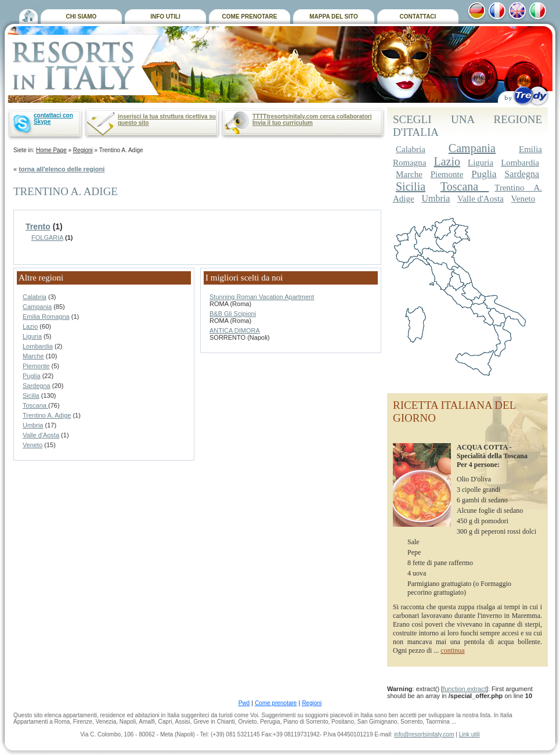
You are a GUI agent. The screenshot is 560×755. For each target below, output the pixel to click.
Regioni (83, 150)
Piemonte (36, 366)
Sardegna (37, 386)
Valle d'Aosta (41, 435)
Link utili (469, 734)
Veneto (32, 445)
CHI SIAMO (82, 17)
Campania (37, 307)
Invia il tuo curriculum (283, 123)
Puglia (32, 376)
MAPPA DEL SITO (334, 17)
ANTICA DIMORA (235, 330)
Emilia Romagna (46, 317)
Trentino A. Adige (47, 415)
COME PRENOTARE (250, 17)
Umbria (33, 425)
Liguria (32, 336)
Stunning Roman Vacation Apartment (262, 297)
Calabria (35, 297)
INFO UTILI (165, 17)
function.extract (465, 689)
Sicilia (31, 396)
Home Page (51, 150)
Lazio (30, 326)
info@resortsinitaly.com (424, 734)
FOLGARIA (47, 238)
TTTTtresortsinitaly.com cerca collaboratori (312, 116)
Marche (33, 356)
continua (452, 650)
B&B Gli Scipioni (233, 314)
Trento (38, 227)
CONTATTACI (418, 17)
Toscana (35, 405)
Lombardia (38, 346)
